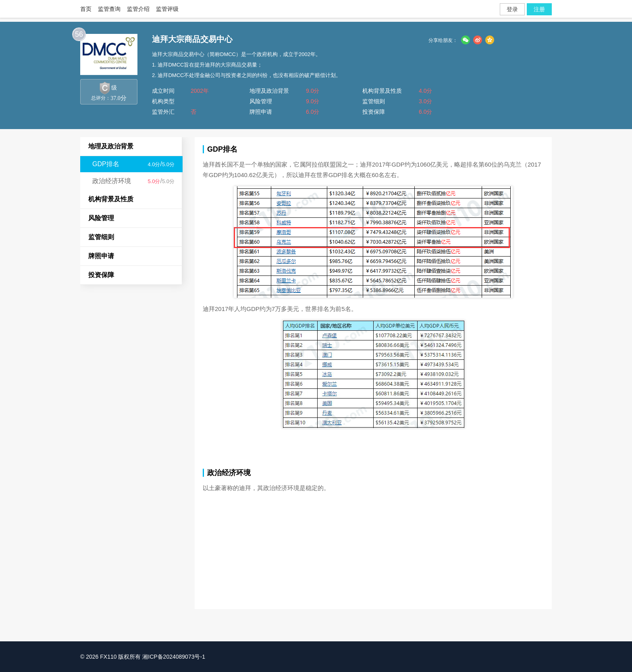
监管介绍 (138, 9)
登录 (512, 9)
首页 (86, 9)
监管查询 (109, 9)
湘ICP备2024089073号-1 (174, 657)
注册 (539, 9)
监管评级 (167, 9)
